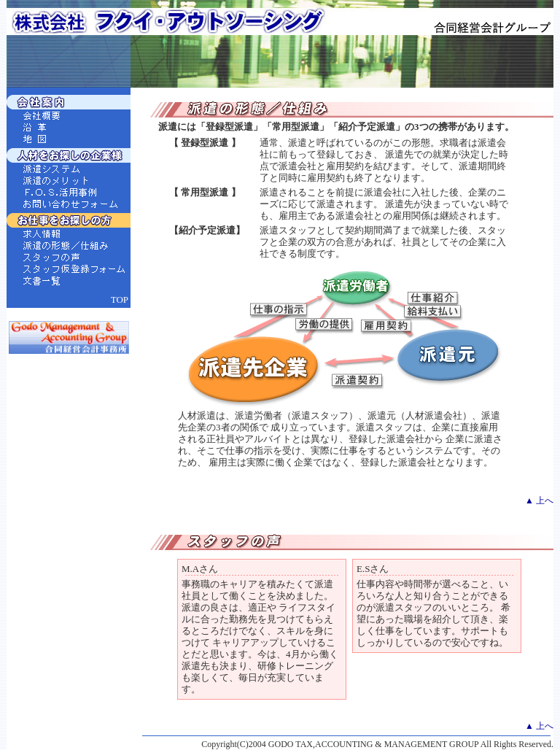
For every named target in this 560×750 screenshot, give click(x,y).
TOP (120, 299)
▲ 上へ (539, 500)
